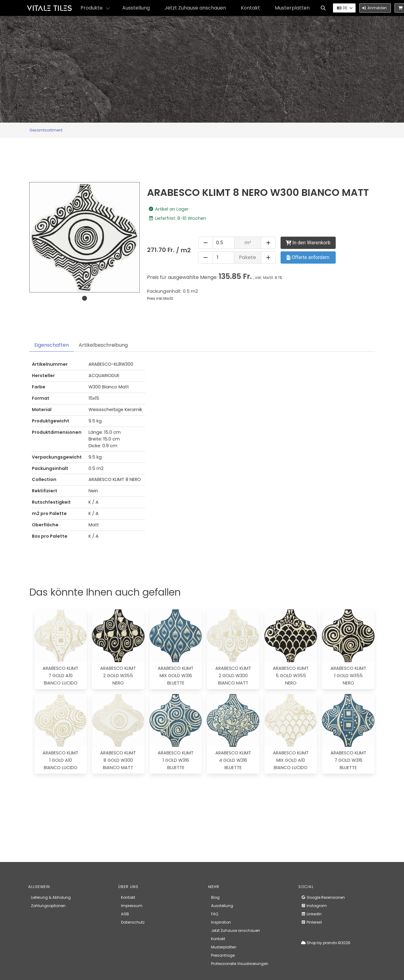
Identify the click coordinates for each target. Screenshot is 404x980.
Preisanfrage (223, 955)
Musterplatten (292, 8)
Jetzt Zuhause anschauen (195, 8)
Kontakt (250, 8)
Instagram (314, 906)
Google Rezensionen (323, 897)
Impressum (132, 906)
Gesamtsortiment (46, 130)
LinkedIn (311, 914)
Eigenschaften (52, 345)
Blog (215, 897)
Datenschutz (133, 922)
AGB (125, 914)
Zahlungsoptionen (48, 906)
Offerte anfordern (308, 257)
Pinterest (311, 922)
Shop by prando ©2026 (326, 943)
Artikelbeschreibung (103, 345)
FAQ (215, 914)
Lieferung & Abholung (51, 897)
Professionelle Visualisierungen (240, 964)
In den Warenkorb (308, 243)
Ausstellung (136, 8)
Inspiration (221, 922)
